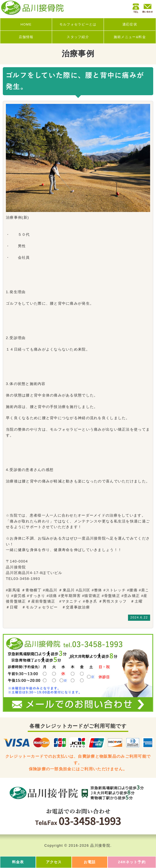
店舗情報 (26, 37)
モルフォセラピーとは (78, 24)
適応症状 (130, 24)
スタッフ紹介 (78, 37)
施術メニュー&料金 (130, 37)
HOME (26, 24)
